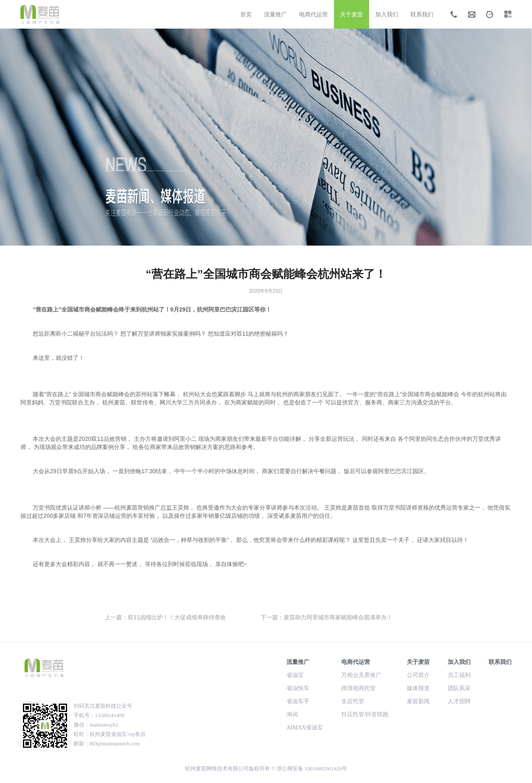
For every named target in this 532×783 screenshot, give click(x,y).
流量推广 (275, 14)
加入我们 (387, 14)
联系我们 (422, 14)
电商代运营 (313, 14)
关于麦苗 (352, 14)
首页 (246, 14)
